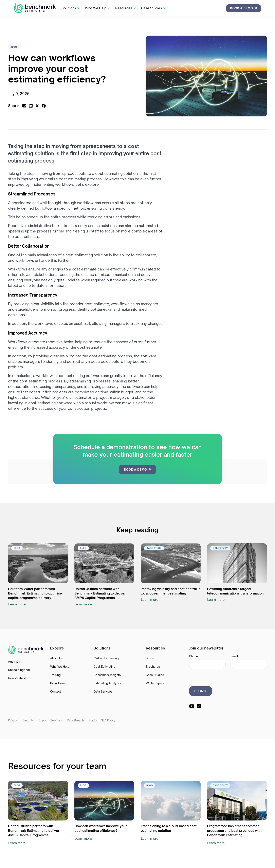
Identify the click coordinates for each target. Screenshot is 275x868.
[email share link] (24, 106)
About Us (57, 658)
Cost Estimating (104, 667)
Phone (194, 656)
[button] (71, 8)
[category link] (14, 47)
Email (234, 656)
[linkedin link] (199, 706)
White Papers (155, 683)
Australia (14, 662)
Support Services (50, 720)
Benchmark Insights (107, 675)
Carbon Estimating (106, 658)
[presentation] (220, 677)
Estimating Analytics (107, 683)
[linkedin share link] (31, 106)
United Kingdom (19, 670)
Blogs (150, 658)
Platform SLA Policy (102, 720)
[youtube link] (192, 706)
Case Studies (155, 675)
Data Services (103, 691)
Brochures (153, 667)
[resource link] (38, 563)
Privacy (13, 720)
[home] (35, 8)
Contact (56, 691)
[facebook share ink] (44, 106)
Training (55, 675)
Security (28, 720)
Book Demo (58, 683)
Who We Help (60, 667)
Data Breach (75, 720)
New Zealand (17, 678)
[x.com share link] (37, 106)
